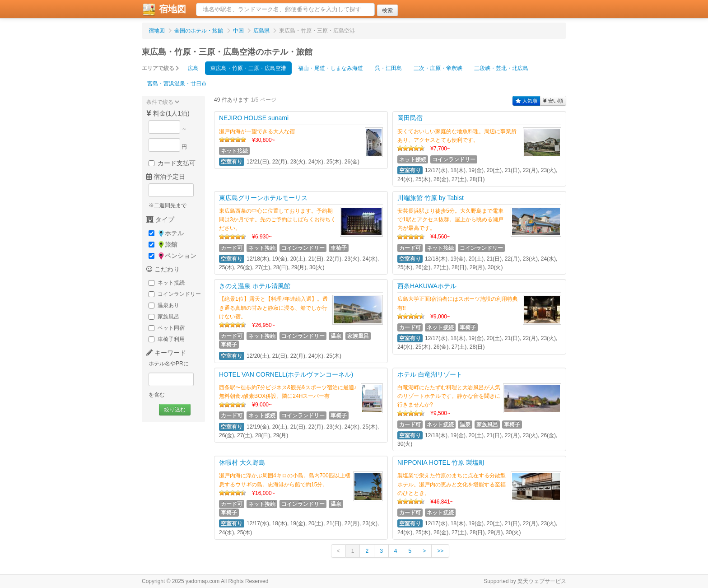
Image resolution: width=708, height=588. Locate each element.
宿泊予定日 (166, 177)
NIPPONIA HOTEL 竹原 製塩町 (441, 462)
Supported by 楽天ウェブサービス (525, 581)
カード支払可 (172, 163)
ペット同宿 (167, 328)
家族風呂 (164, 317)
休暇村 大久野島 (242, 462)
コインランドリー (175, 294)
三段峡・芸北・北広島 (501, 68)
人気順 (526, 101)
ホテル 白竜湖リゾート (430, 374)
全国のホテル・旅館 (199, 31)
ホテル (166, 233)
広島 (193, 68)
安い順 (553, 101)
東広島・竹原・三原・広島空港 (248, 68)
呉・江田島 (388, 68)
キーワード (166, 353)
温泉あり (164, 305)
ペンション (172, 256)
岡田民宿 (410, 118)
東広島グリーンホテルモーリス (263, 198)
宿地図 (164, 9)
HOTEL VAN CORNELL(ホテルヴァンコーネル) (286, 374)
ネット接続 (167, 283)
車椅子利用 (167, 339)
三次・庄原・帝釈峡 (438, 68)
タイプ (160, 219)
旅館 (163, 245)
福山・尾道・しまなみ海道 (331, 68)
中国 (238, 31)
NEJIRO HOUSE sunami (254, 118)
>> (440, 551)
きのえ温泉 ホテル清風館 (255, 286)
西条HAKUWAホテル (427, 286)
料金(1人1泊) (168, 113)
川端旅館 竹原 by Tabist (431, 198)
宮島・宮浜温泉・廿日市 (177, 84)
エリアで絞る (161, 68)
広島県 (261, 31)
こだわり (163, 269)
